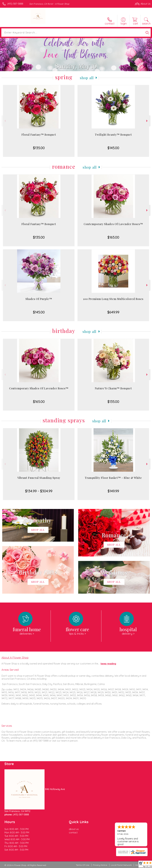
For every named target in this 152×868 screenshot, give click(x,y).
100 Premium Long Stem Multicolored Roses (113, 299)
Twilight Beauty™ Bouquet (113, 135)
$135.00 (39, 148)
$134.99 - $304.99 (39, 491)
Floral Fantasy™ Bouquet (39, 135)
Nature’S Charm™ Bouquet (113, 388)
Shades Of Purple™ (39, 299)
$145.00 (113, 148)
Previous (5, 121)
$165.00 (113, 237)
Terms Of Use (83, 865)
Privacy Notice (100, 865)
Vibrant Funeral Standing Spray (39, 478)
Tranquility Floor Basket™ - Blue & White (113, 478)
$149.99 (113, 491)
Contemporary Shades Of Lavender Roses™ (113, 224)
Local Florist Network (121, 865)
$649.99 (113, 312)
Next (147, 121)
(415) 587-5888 (15, 4)
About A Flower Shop (15, 657)
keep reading (108, 664)
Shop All (87, 78)
